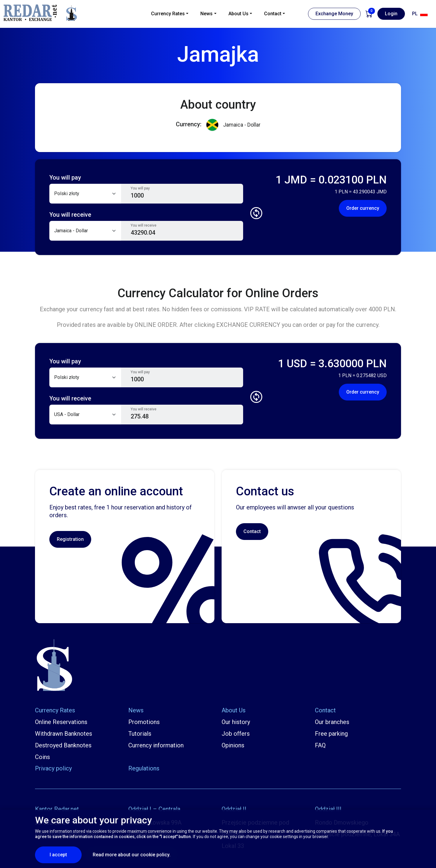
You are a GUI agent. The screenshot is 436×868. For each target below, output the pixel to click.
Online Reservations (61, 722)
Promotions (144, 722)
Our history (236, 722)
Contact (252, 531)
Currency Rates (55, 710)
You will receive (144, 225)
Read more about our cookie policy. (132, 855)
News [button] (206, 14)
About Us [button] (238, 14)
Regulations (144, 768)
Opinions (233, 745)
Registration (70, 539)
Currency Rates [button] (168, 14)
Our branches (332, 722)
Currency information (156, 745)
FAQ (320, 745)
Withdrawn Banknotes (64, 734)
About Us (234, 710)
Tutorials (140, 734)
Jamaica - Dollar (233, 125)
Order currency (363, 208)
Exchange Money (334, 14)
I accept (66, 855)
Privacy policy (53, 768)
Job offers (236, 734)
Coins (42, 757)
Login (391, 14)
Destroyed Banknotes (63, 745)
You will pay (140, 188)
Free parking (331, 734)
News (136, 710)
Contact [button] (273, 14)
